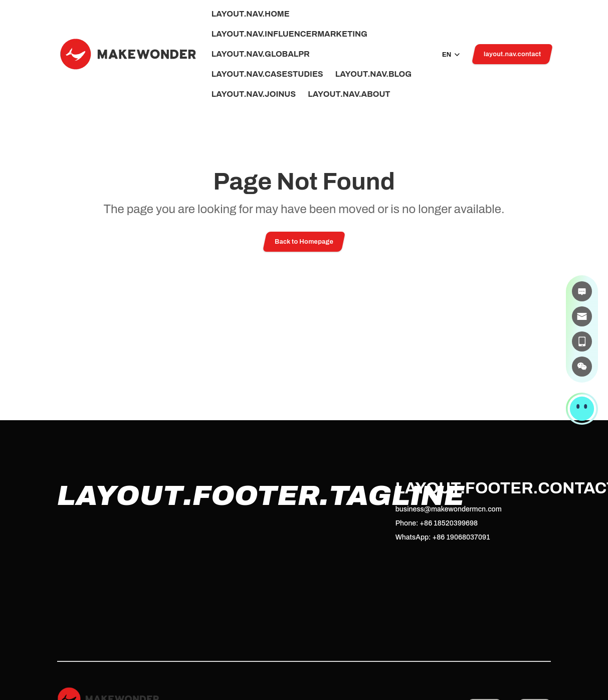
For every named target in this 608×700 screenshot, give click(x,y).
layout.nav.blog (373, 74)
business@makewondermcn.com (449, 509)
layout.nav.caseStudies (267, 74)
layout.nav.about (349, 94)
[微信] (582, 367)
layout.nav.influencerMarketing (289, 34)
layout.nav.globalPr (261, 54)
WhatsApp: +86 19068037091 (443, 537)
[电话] (582, 341)
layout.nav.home (251, 14)
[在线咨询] (582, 291)
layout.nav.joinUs (254, 94)
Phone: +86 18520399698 (437, 523)
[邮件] (582, 316)
